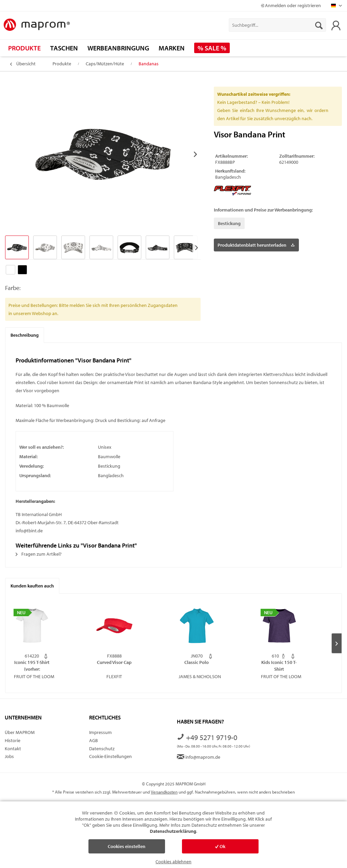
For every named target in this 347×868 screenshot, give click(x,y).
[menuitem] (277, 25)
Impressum (100, 732)
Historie (13, 740)
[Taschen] (64, 48)
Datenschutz (102, 749)
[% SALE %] (212, 48)
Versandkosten (164, 792)
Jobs (9, 756)
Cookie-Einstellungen (110, 756)
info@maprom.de (199, 757)
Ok (220, 846)
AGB (94, 740)
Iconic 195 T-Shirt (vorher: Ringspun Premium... (32, 665)
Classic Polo (197, 662)
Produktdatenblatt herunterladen (256, 244)
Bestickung (229, 223)
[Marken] (172, 48)
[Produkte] (24, 48)
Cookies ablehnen (173, 862)
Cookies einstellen (127, 846)
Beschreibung (25, 335)
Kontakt (13, 749)
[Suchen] (319, 25)
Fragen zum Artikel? (39, 554)
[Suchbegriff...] (277, 25)
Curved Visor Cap (114, 662)
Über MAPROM (20, 732)
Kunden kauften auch (32, 586)
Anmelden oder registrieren (291, 5)
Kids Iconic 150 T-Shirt (279, 665)
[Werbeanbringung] (118, 48)
